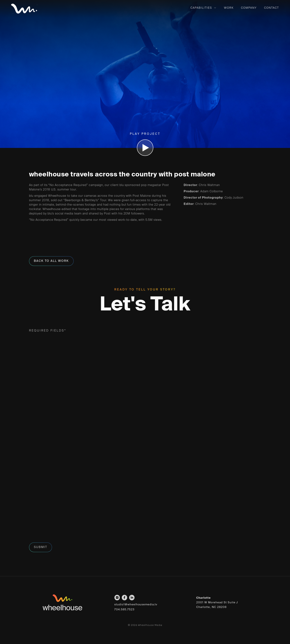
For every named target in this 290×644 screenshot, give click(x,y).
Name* (36, 346)
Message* (39, 482)
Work (229, 8)
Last (153, 362)
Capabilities (201, 8)
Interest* (40, 415)
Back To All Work (51, 261)
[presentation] (57, 530)
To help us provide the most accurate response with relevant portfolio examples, (130, 459)
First (32, 362)
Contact (272, 8)
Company (249, 8)
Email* (36, 383)
